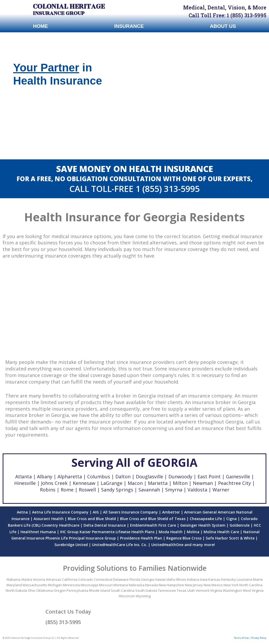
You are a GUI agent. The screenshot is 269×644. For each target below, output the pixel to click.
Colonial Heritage (69, 6)
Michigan (55, 585)
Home (41, 26)
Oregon (60, 590)
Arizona (39, 579)
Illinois (181, 579)
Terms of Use (241, 638)
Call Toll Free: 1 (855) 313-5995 (227, 15)
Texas (182, 590)
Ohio (32, 590)
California (70, 579)
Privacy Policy (259, 638)
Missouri (106, 585)
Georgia (148, 579)
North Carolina (251, 585)
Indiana (193, 579)
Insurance (129, 26)
